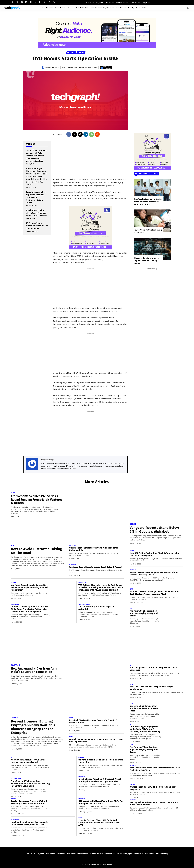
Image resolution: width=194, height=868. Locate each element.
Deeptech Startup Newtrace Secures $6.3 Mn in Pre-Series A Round (95, 721)
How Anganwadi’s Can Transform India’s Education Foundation (34, 670)
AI (12, 757)
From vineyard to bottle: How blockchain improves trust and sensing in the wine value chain (30, 783)
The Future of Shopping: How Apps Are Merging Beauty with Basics (144, 613)
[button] (188, 8)
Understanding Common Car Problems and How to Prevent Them (144, 708)
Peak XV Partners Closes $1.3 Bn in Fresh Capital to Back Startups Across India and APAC (154, 593)
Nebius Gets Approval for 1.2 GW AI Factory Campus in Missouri (28, 761)
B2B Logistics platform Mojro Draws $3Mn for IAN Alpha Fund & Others (101, 802)
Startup (81, 53)
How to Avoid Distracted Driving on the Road (36, 551)
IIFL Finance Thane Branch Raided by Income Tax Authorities (37, 226)
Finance (133, 551)
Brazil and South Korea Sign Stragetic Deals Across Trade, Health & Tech (29, 824)
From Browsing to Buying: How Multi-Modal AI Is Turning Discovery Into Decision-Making (145, 729)
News (13, 493)
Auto (13, 545)
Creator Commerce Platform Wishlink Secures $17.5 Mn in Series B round (29, 802)
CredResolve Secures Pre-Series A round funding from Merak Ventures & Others (148, 202)
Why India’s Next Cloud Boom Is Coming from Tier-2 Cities (101, 761)
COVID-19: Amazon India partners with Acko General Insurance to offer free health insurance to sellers (36, 156)
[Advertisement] (90, 159)
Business (71, 53)
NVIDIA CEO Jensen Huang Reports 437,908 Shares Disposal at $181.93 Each (154, 574)
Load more (152, 269)
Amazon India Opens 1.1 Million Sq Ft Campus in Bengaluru (153, 788)
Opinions (73, 545)
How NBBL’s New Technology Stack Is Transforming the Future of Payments (154, 554)
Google (133, 524)
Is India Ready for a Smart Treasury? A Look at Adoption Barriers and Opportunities (100, 780)
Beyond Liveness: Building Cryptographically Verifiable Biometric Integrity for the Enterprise (33, 727)
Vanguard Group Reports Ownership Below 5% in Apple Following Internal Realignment (29, 587)
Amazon (133, 784)
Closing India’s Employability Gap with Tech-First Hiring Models (146, 261)
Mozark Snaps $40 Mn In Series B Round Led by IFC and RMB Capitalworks (96, 740)
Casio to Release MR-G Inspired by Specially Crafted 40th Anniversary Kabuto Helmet (36, 197)
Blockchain (16, 779)
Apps (131, 608)
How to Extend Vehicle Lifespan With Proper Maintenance (152, 688)
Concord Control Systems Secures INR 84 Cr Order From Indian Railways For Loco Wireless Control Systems (29, 609)
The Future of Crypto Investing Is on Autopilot (96, 608)
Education (82, 583)
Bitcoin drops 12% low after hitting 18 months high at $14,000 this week (37, 213)
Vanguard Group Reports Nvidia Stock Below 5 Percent (96, 567)
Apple (13, 583)
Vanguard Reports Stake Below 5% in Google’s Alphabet (154, 530)
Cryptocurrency (85, 604)
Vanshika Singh (53, 68)
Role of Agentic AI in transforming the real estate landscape (154, 669)
